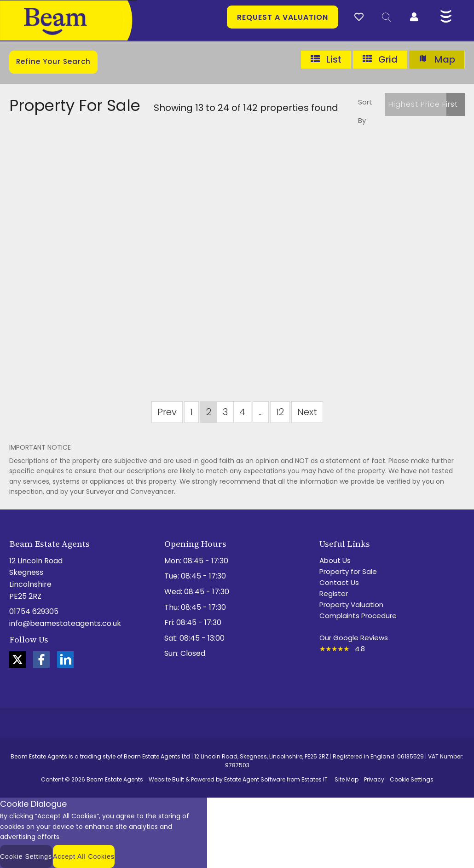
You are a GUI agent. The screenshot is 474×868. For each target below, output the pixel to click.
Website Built (166, 779)
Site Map (347, 779)
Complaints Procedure (358, 616)
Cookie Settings (412, 779)
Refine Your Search (53, 61)
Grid (380, 60)
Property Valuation (351, 605)
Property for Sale (348, 571)
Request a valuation (283, 17)
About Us (335, 560)
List (326, 60)
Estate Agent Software (255, 779)
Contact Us (339, 582)
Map (437, 60)
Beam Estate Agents (115, 779)
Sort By (365, 111)
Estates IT (315, 779)
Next (307, 412)
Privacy (374, 779)
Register (334, 593)
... (261, 412)
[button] (425, 104)
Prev (167, 412)
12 (280, 412)
